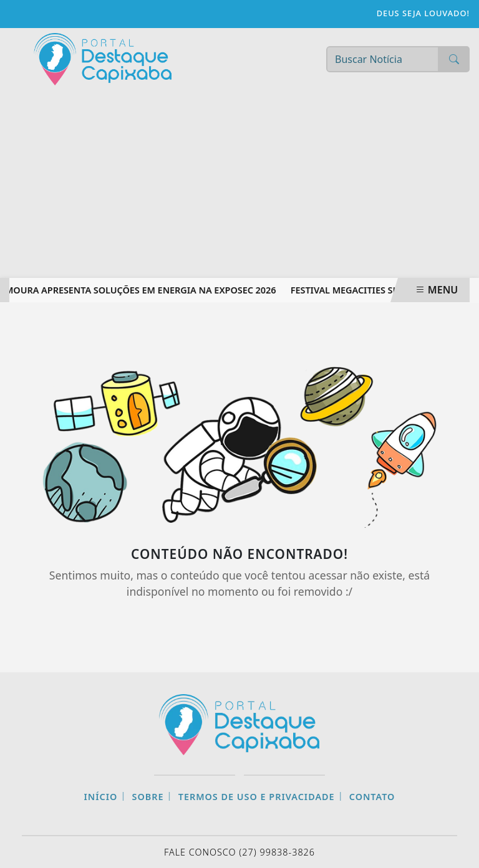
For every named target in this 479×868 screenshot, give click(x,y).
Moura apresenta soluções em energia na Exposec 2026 (142, 290)
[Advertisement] (239, 184)
